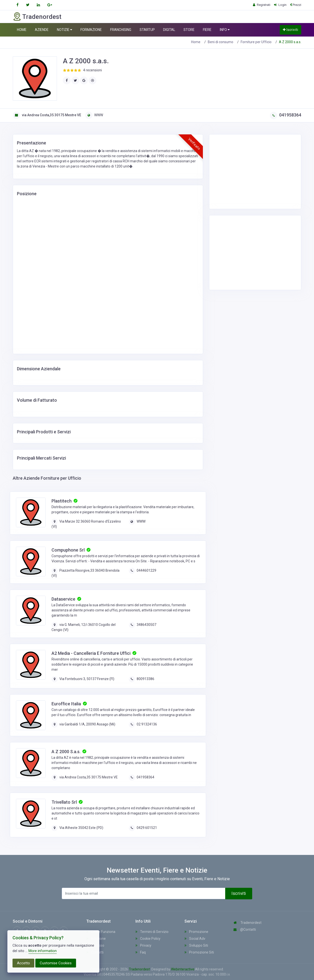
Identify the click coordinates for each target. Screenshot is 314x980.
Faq (141, 952)
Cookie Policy (148, 939)
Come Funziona (101, 932)
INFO (225, 30)
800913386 (145, 679)
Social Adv (195, 939)
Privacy (143, 945)
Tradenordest (248, 923)
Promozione (196, 932)
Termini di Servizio (152, 932)
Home (196, 42)
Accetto (23, 963)
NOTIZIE (65, 30)
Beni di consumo (221, 42)
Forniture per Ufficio (256, 42)
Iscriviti (290, 30)
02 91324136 (147, 724)
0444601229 (146, 570)
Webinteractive (183, 969)
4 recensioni (92, 70)
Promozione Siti (199, 952)
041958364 (286, 115)
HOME (22, 30)
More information (43, 951)
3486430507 (146, 625)
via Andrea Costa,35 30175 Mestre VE (47, 115)
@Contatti (245, 929)
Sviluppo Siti (196, 945)
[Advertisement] (252, 171)
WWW (94, 115)
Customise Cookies (56, 963)
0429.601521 (147, 828)
